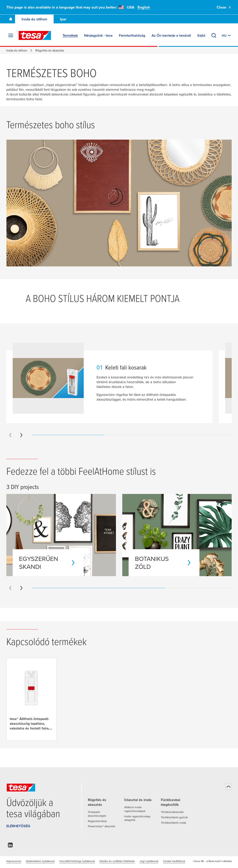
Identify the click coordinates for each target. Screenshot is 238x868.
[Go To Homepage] (11, 19)
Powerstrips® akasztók (101, 826)
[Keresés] (214, 35)
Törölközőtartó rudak (174, 823)
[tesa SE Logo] (35, 35)
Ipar (63, 19)
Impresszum (14, 861)
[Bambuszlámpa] (44, 246)
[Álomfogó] (52, 155)
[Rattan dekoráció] (180, 154)
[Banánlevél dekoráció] (114, 243)
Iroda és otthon (34, 19)
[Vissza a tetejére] (229, 787)
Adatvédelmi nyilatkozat (40, 861)
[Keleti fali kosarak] (217, 201)
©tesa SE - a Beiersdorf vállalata (212, 861)
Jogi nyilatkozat (149, 861)
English (144, 7)
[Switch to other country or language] (227, 35)
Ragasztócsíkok (97, 821)
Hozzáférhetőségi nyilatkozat (77, 861)
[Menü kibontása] (11, 35)
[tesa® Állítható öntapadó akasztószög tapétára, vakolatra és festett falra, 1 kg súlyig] (31, 699)
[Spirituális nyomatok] (110, 172)
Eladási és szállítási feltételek (117, 861)
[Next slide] (21, 435)
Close (224, 7)
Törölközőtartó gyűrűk (174, 817)
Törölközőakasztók (172, 812)
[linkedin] (10, 846)
